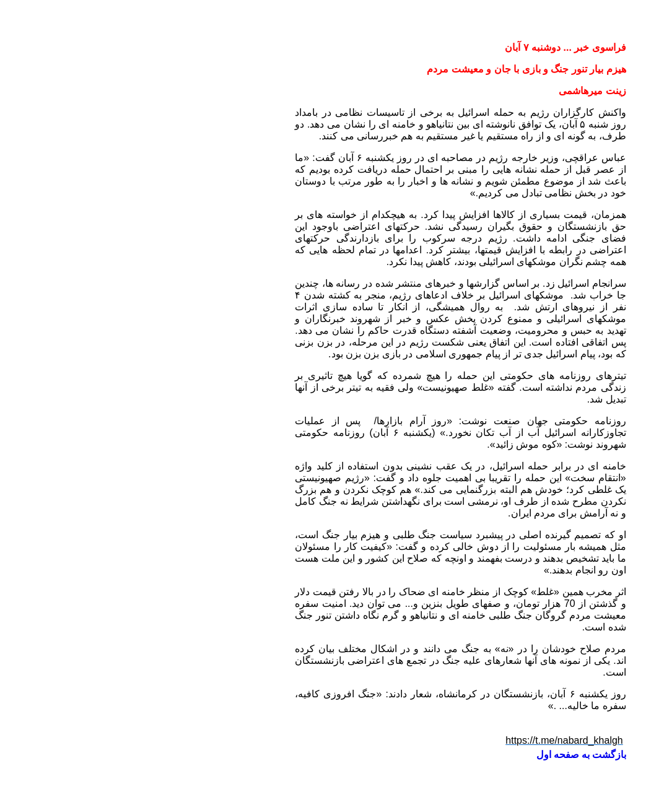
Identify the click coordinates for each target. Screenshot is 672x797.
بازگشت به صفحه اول (457, 755)
